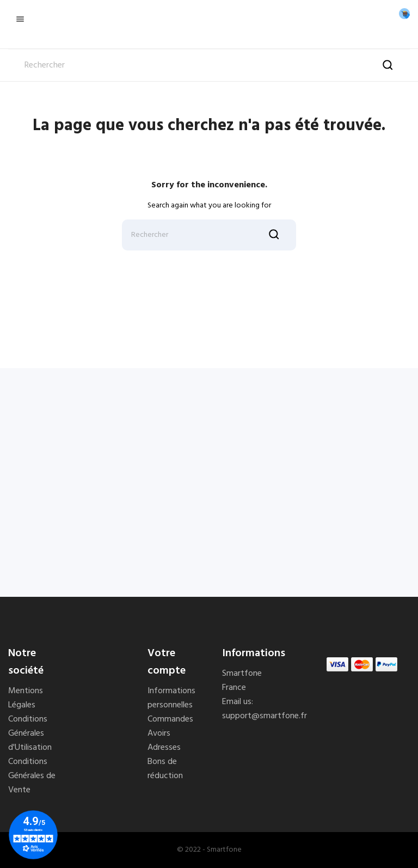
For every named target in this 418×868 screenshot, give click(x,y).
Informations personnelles (171, 698)
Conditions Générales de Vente (32, 776)
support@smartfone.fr (265, 716)
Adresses (164, 748)
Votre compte (167, 662)
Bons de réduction (165, 769)
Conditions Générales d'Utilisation (30, 733)
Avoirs (159, 733)
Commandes (170, 719)
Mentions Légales (26, 698)
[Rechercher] (209, 65)
